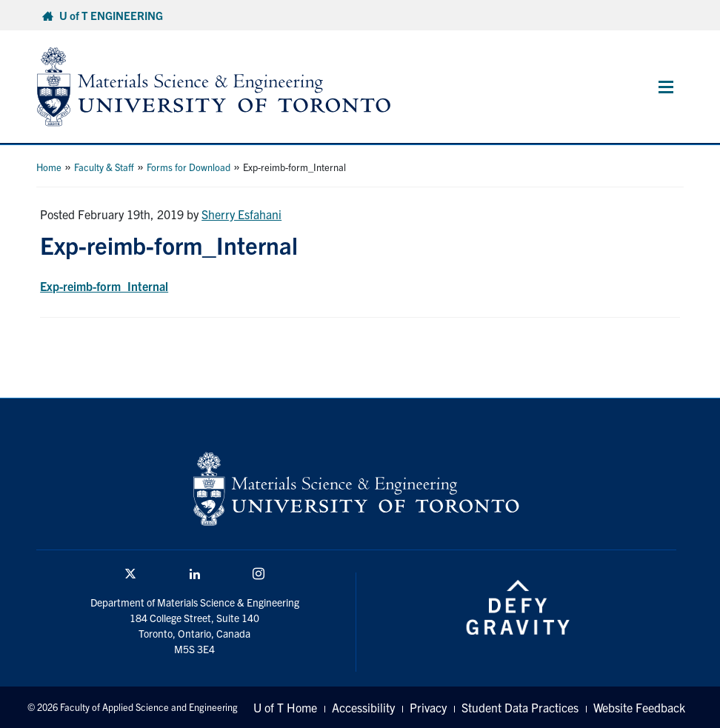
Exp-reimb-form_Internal (104, 286)
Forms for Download (189, 167)
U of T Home (285, 707)
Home (49, 167)
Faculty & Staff (104, 167)
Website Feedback (639, 707)
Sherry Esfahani (241, 214)
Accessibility (363, 707)
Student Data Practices (520, 707)
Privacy (428, 707)
